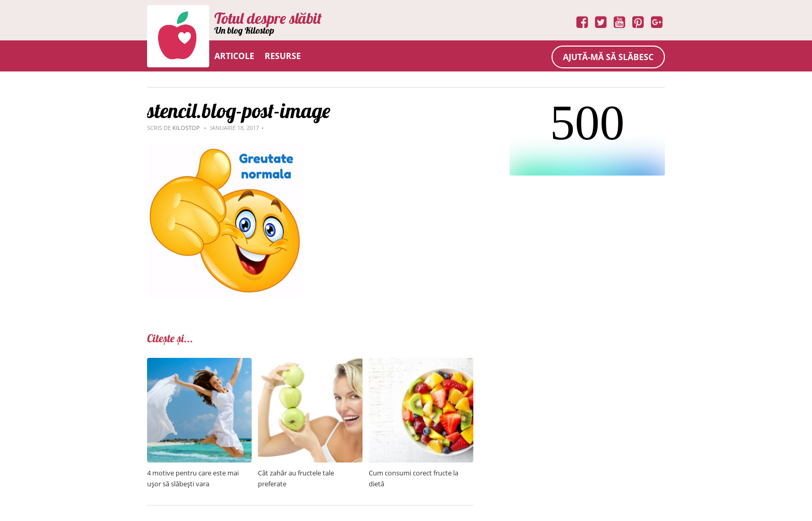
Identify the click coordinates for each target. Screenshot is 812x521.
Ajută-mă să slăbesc (608, 57)
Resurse (283, 56)
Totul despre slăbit (268, 18)
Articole (234, 56)
